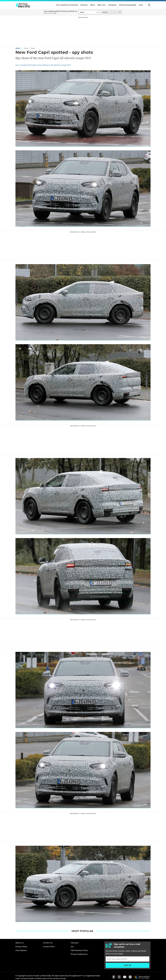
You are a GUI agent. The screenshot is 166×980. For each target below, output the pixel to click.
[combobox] (80, 12)
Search (149, 5)
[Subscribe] (127, 959)
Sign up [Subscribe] (127, 965)
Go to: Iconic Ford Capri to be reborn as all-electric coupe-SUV (43, 65)
